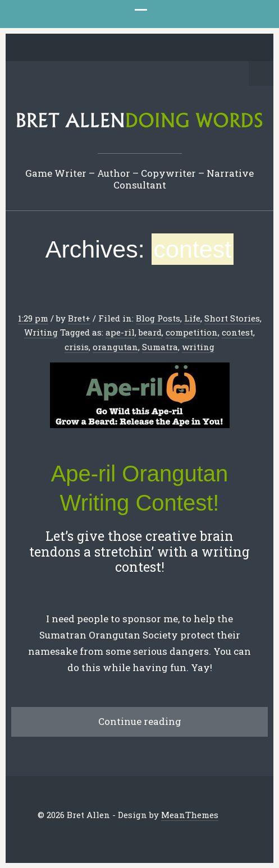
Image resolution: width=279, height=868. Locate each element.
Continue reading (140, 721)
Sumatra (160, 347)
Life (192, 318)
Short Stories (232, 318)
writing (198, 347)
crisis (77, 347)
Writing (41, 332)
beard (150, 332)
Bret (77, 318)
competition (192, 332)
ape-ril (120, 332)
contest (237, 332)
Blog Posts (158, 318)
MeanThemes (190, 815)
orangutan (115, 347)
